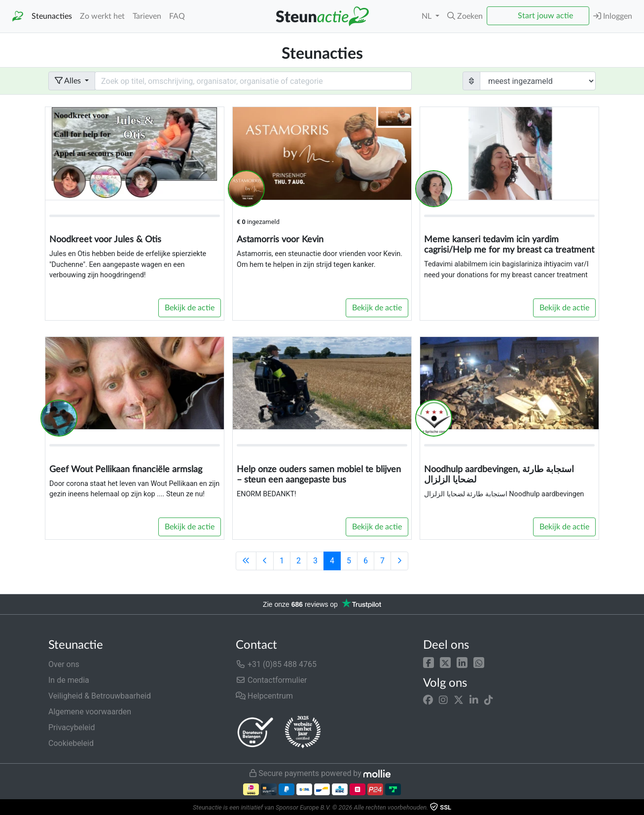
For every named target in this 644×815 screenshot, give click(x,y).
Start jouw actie (545, 16)
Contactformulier (271, 680)
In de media (69, 680)
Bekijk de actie (190, 308)
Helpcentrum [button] (264, 696)
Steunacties (52, 16)
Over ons (64, 664)
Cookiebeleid (71, 743)
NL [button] (428, 16)
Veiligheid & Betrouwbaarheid (100, 696)
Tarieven (147, 16)
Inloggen (613, 16)
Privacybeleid (72, 727)
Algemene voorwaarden (90, 712)
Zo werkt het (102, 16)
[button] (429, 662)
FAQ (177, 16)
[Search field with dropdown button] (253, 81)
